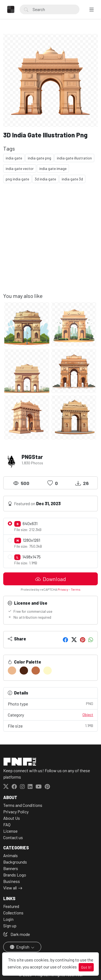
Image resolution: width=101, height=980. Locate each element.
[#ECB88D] (12, 671)
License (10, 831)
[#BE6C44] (36, 671)
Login (8, 919)
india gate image (53, 168)
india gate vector (20, 168)
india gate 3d (72, 179)
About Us (12, 818)
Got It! (86, 967)
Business (12, 881)
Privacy (63, 589)
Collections (13, 913)
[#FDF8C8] (48, 671)
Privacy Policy (16, 812)
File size (50, 726)
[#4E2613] (24, 671)
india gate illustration (74, 158)
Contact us (13, 837)
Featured (11, 906)
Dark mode (17, 934)
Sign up (10, 926)
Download (51, 579)
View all (10, 888)
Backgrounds (15, 862)
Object (88, 714)
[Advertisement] (50, 242)
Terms (76, 589)
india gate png (39, 158)
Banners (11, 868)
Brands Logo (15, 875)
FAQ (7, 824)
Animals (11, 855)
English (20, 947)
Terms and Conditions (23, 805)
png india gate (17, 179)
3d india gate (45, 179)
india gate (14, 158)
